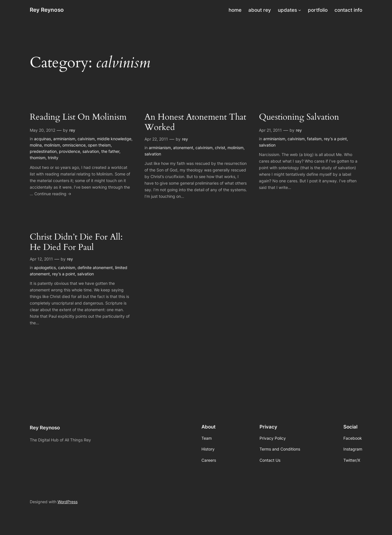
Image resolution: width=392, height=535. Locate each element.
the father (110, 151)
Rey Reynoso (47, 10)
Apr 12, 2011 (41, 259)
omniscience (74, 145)
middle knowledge (114, 139)
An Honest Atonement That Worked (195, 122)
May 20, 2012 (42, 130)
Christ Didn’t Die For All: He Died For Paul (76, 242)
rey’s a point (335, 139)
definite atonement (95, 267)
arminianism (64, 139)
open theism (99, 145)
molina (36, 145)
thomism (38, 158)
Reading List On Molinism (78, 117)
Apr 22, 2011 (156, 139)
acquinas (42, 139)
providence (70, 151)
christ (220, 148)
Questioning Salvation (299, 117)
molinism (52, 145)
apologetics (45, 267)
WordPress (68, 502)
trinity (53, 158)
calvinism (86, 139)
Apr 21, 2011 (270, 130)
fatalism (314, 139)
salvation (91, 151)
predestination (43, 151)
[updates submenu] (300, 10)
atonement (183, 148)
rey (72, 130)
